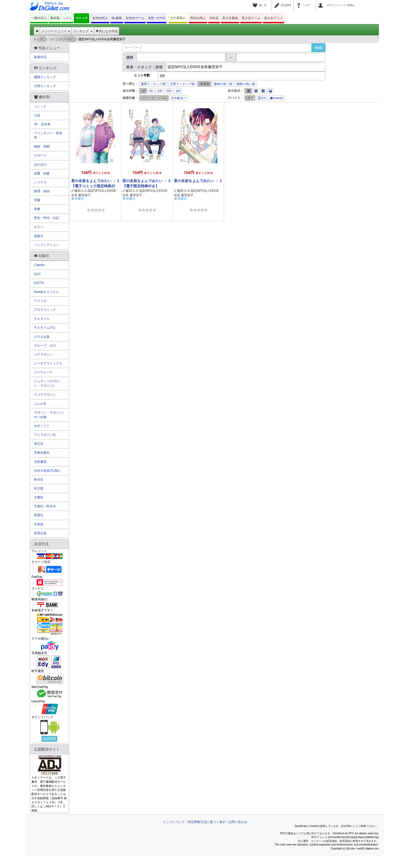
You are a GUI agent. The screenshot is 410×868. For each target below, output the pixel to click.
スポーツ (40, 155)
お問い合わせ (238, 822)
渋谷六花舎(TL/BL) (47, 471)
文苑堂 (39, 524)
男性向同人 (198, 18)
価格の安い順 (223, 84)
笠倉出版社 (42, 453)
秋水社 (39, 480)
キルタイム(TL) (45, 328)
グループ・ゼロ (45, 346)
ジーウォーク (43, 372)
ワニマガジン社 (45, 435)
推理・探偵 (42, 191)
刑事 (37, 209)
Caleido (39, 265)
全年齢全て (179, 98)
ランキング (83, 31)
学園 (37, 200)
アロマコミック (45, 310)
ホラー (39, 227)
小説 (37, 115)
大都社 (39, 497)
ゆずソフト (42, 426)
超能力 (39, 236)
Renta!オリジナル (46, 292)
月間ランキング (45, 86)
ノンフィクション (47, 245)
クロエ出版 (42, 337)
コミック (82, 18)
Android (277, 98)
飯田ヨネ (81, 191)
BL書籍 (117, 18)
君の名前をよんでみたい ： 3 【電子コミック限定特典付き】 (95, 186)
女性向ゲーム (135, 18)
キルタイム (42, 319)
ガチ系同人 (178, 18)
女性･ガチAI (156, 18)
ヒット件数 (142, 75)
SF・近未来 (42, 124)
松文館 (39, 488)
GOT (37, 274)
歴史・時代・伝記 (47, 218)
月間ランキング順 (182, 84)
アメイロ (40, 301)
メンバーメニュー (56, 31)
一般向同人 (39, 18)
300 (178, 91)
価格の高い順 (246, 84)
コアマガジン (43, 354)
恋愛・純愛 (42, 173)
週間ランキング (45, 77)
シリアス (40, 182)
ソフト (67, 18)
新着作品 (40, 57)
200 (169, 91)
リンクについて (174, 822)
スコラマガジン (45, 394)
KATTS (39, 283)
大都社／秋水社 (45, 506)
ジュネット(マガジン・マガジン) (47, 383)
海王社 (39, 444)
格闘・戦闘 (42, 146)
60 (151, 91)
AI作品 (214, 18)
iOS (262, 98)
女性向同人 (100, 18)
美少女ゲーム (251, 18)
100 (160, 91)
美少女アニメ (274, 18)
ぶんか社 (40, 404)
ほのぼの (40, 165)
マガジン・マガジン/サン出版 (49, 415)
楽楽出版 (40, 533)
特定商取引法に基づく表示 (207, 822)
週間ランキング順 (153, 84)
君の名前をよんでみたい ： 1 (198, 181)
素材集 (55, 18)
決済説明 (49, 739)
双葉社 (79, 199)
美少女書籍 (230, 18)
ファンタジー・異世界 (48, 135)
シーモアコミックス (48, 363)
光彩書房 (40, 462)
